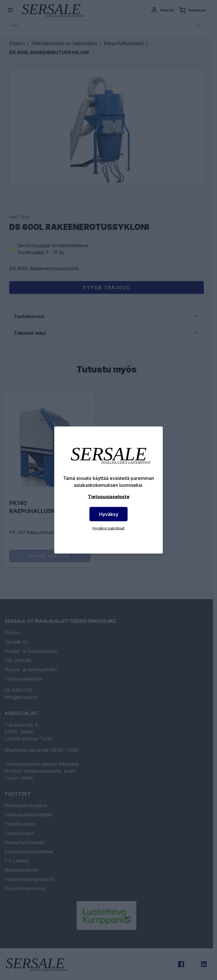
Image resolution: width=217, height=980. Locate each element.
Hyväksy (109, 514)
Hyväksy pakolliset (108, 528)
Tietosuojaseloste (109, 497)
